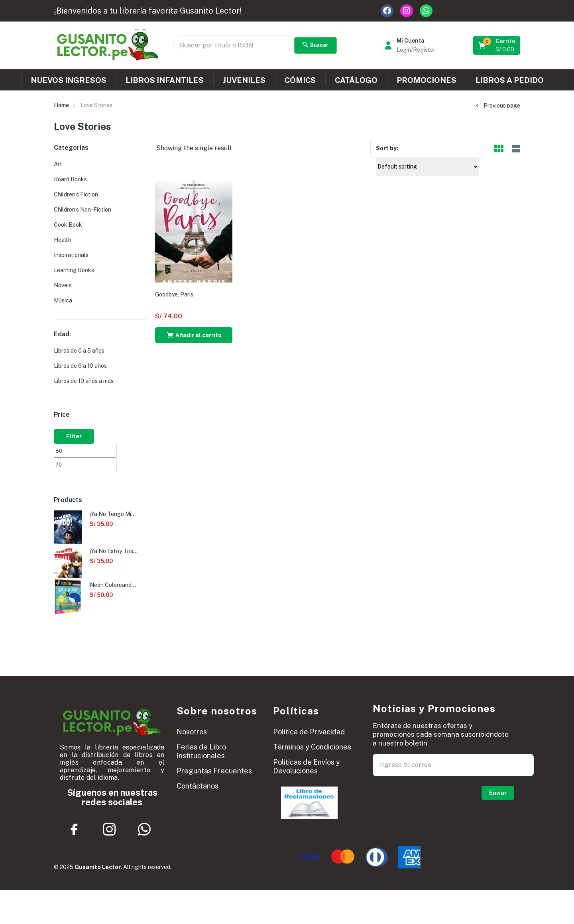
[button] (497, 45)
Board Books (70, 179)
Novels (63, 285)
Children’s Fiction (76, 194)
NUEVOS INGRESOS (69, 80)
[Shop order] (427, 167)
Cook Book (68, 225)
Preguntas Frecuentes (214, 771)
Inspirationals (71, 255)
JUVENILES (244, 80)
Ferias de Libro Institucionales (201, 751)
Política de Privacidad (309, 732)
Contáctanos (198, 786)
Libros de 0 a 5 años (79, 351)
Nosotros (192, 732)
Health (63, 240)
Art (58, 164)
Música (63, 300)
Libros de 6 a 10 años (80, 366)
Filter (74, 436)
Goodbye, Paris (174, 294)
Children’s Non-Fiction (83, 210)
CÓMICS (300, 80)
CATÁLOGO (356, 80)
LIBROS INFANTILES (165, 80)
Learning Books (74, 270)
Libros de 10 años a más (84, 381)
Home (61, 105)
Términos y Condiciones (312, 747)
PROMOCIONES (427, 80)
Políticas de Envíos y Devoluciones (307, 766)
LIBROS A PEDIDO (510, 80)
